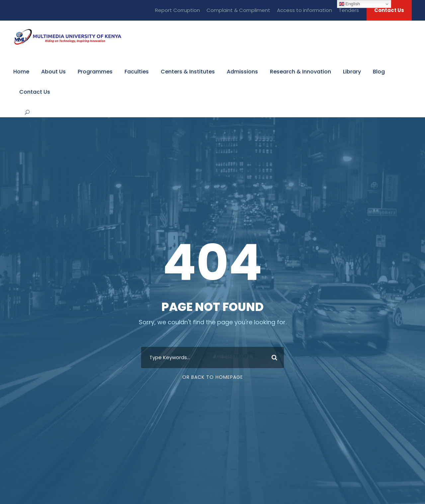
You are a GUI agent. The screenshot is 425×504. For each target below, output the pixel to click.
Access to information (304, 10)
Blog (379, 72)
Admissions (242, 72)
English (349, 4)
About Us (53, 72)
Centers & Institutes (188, 72)
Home (21, 72)
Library (352, 72)
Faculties (137, 72)
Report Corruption (177, 10)
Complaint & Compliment (238, 10)
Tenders (349, 10)
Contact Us (389, 10)
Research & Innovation (300, 72)
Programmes (95, 72)
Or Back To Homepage (213, 377)
